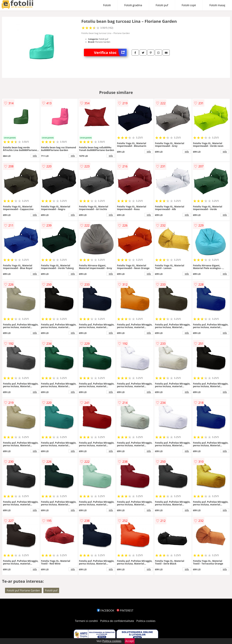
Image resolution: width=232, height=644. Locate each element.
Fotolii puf (162, 5)
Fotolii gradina (133, 5)
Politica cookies (146, 621)
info (35, 156)
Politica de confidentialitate (117, 621)
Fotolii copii (189, 5)
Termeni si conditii (86, 621)
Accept (130, 641)
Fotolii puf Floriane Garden (23, 590)
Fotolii (107, 5)
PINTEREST (125, 611)
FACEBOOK (106, 611)
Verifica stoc (110, 52)
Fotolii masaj (217, 5)
